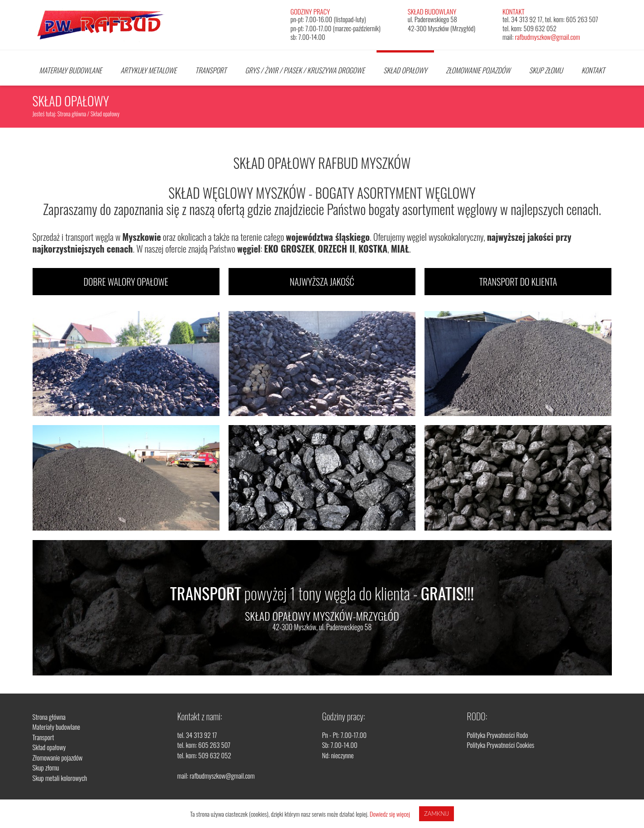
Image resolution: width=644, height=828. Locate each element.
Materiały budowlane (71, 70)
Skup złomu (546, 70)
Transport (211, 70)
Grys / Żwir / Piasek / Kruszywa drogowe (305, 70)
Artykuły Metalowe (148, 70)
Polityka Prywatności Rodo (498, 735)
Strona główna (72, 114)
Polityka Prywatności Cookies (501, 745)
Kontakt (593, 70)
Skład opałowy (405, 70)
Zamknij (436, 814)
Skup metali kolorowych (60, 778)
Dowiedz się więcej (390, 814)
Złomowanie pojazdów (478, 70)
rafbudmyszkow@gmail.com (548, 37)
